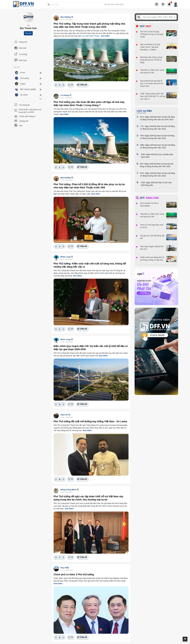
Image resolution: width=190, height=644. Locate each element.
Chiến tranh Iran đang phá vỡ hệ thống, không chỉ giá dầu (152, 259)
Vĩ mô (22, 73)
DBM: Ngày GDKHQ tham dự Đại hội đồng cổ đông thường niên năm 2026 (158, 146)
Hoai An (64, 415)
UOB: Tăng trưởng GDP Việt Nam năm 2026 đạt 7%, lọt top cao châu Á (153, 96)
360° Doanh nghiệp (28, 89)
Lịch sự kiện (144, 111)
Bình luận (23, 60)
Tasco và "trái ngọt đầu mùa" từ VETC (152, 226)
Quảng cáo (24, 121)
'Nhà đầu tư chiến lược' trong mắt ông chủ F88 (152, 71)
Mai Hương (66, 17)
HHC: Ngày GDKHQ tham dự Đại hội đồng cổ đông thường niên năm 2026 (157, 174)
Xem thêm (105, 36)
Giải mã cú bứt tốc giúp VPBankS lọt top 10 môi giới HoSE (152, 34)
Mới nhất (23, 48)
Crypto (23, 84)
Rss (21, 126)
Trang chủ (23, 42)
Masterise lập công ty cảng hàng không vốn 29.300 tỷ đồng (151, 60)
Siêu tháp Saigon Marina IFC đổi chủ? (152, 248)
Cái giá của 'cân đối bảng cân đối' (152, 237)
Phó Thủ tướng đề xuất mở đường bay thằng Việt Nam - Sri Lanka (90, 421)
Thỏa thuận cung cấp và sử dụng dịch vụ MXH (30, 111)
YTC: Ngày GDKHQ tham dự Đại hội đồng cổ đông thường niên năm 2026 (157, 128)
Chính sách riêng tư (27, 116)
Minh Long (65, 257)
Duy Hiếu (65, 568)
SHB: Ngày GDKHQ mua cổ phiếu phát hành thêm (157, 156)
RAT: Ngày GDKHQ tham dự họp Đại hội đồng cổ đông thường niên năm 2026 (157, 165)
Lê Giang (65, 95)
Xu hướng (23, 54)
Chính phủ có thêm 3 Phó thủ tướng (74, 575)
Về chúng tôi (24, 105)
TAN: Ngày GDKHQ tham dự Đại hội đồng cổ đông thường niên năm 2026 (157, 137)
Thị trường (24, 78)
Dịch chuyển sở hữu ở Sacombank (149, 204)
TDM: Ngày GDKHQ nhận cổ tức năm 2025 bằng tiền (156, 184)
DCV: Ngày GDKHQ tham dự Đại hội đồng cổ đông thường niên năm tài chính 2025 (157, 118)
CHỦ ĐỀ (16, 67)
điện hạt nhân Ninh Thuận (89, 36)
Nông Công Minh (68, 490)
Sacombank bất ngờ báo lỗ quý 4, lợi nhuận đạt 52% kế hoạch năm (152, 83)
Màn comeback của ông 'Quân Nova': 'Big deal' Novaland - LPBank (150, 47)
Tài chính (24, 95)
